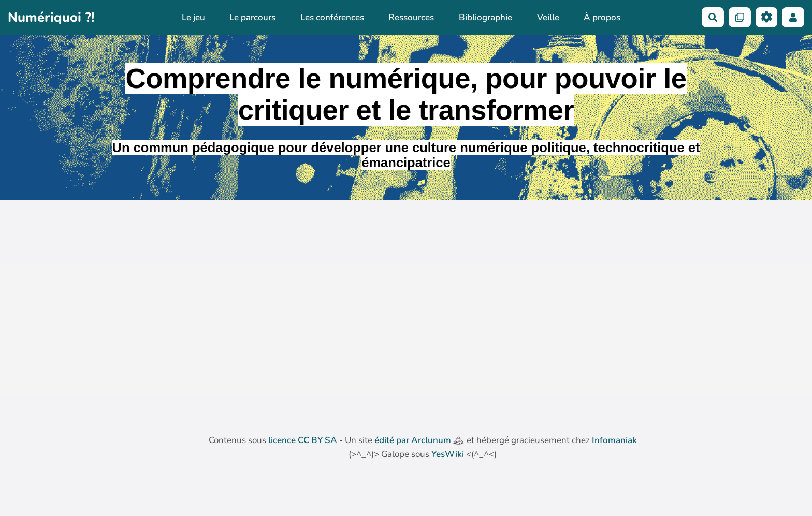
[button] (793, 17)
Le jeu (193, 17)
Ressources (411, 17)
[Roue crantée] (767, 17)
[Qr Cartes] (740, 17)
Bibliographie (485, 17)
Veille (548, 17)
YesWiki (448, 454)
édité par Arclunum (413, 440)
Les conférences (332, 17)
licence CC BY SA (303, 440)
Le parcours (252, 17)
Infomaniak (614, 440)
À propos (602, 17)
